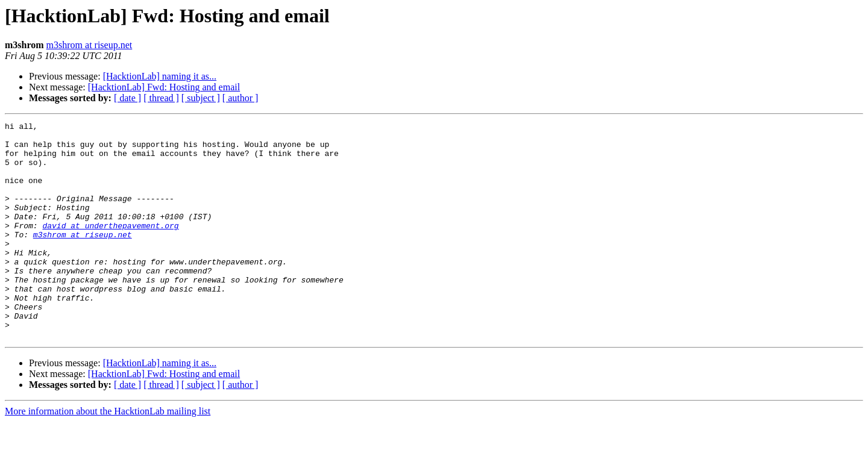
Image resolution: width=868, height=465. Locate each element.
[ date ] (127, 98)
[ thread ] (161, 98)
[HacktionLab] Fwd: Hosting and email (164, 87)
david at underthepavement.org (110, 247)
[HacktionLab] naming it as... (160, 76)
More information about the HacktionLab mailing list (108, 454)
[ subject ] (201, 98)
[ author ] (241, 98)
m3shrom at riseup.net (90, 45)
